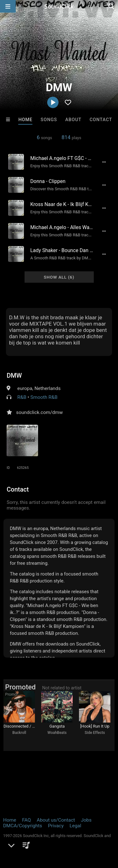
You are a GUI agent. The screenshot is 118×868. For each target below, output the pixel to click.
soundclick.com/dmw (39, 412)
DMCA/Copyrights (23, 826)
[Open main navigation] (8, 6)
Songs (49, 120)
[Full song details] (104, 162)
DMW (14, 375)
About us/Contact (56, 820)
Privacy (56, 826)
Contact (101, 120)
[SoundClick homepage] (59, 6)
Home (25, 120)
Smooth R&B (44, 397)
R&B (22, 397)
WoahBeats (57, 733)
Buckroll (19, 733)
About (73, 120)
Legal (75, 826)
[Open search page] (112, 6)
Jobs (86, 820)
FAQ (26, 820)
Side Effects (95, 733)
